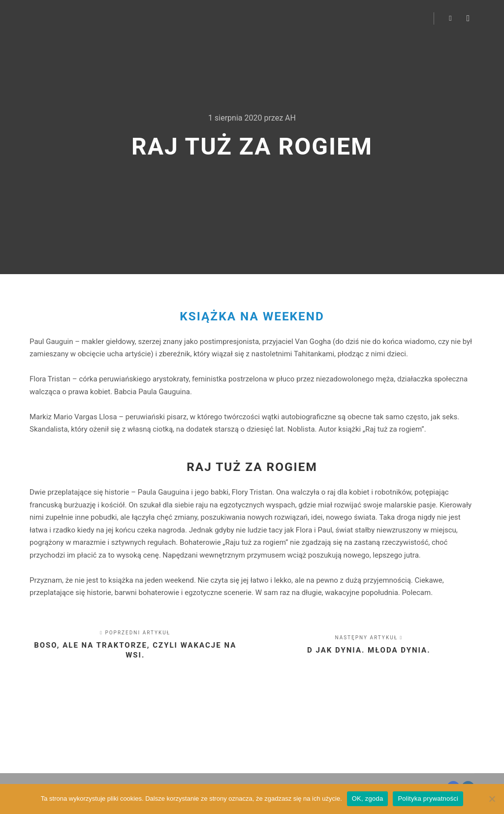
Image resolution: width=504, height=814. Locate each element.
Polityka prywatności (428, 798)
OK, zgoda (368, 798)
